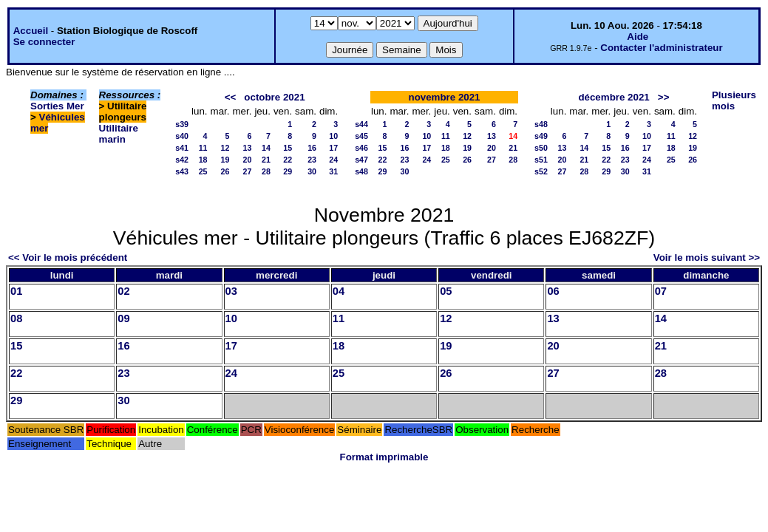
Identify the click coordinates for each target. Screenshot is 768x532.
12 (225, 148)
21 (266, 160)
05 (446, 291)
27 (248, 171)
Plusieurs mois (734, 100)
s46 (361, 148)
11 (203, 148)
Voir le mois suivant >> (707, 258)
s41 (182, 148)
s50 (541, 148)
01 (16, 291)
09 (123, 318)
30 (312, 171)
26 (225, 171)
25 (203, 171)
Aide (638, 37)
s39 (182, 124)
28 (266, 171)
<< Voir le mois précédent (68, 258)
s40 (182, 136)
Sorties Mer (57, 106)
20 (248, 160)
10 (333, 136)
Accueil (31, 31)
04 (339, 291)
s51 (541, 160)
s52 (541, 171)
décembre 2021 (614, 97)
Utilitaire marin (119, 134)
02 (123, 291)
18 (203, 160)
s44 (361, 124)
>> (664, 97)
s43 (182, 171)
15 (288, 148)
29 (288, 171)
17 (333, 148)
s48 (361, 171)
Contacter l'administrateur (661, 48)
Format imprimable (384, 457)
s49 (541, 136)
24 (333, 160)
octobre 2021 (274, 97)
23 (312, 160)
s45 (361, 136)
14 (266, 148)
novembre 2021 (444, 97)
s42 (182, 160)
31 (333, 171)
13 (248, 148)
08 (16, 318)
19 (225, 160)
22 (288, 160)
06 (553, 291)
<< (231, 97)
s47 (361, 160)
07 (661, 291)
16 (312, 148)
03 (231, 291)
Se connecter (44, 42)
